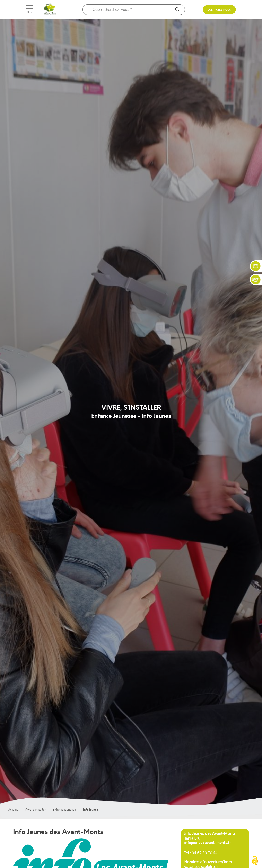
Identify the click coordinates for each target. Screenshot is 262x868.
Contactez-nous (219, 10)
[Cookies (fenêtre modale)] (255, 861)
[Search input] (133, 10)
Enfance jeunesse (64, 810)
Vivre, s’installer (35, 810)
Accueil (13, 810)
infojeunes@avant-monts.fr (208, 843)
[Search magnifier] (177, 10)
